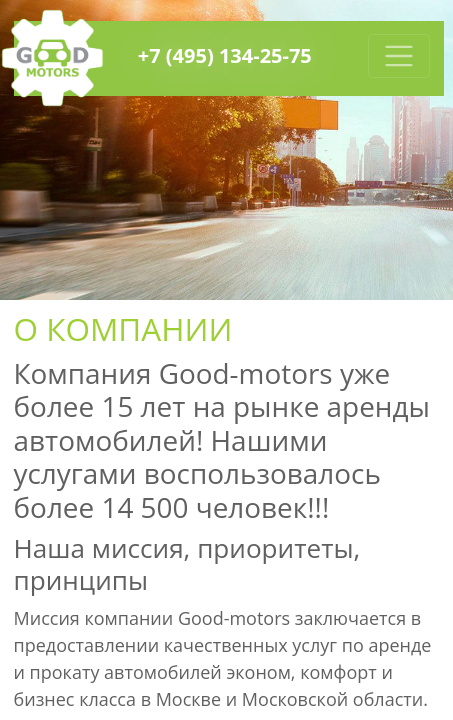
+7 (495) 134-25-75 (225, 55)
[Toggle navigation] (399, 56)
